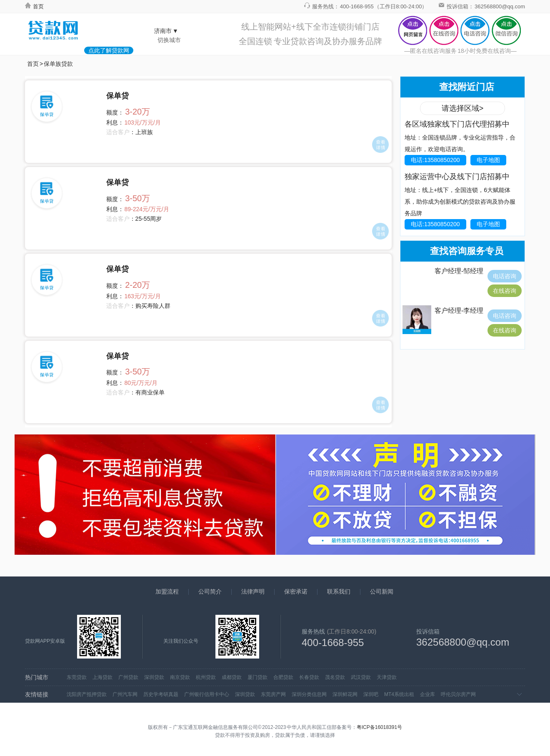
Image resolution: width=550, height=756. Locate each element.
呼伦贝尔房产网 (458, 694)
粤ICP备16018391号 (379, 727)
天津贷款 (387, 677)
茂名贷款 (335, 677)
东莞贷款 (77, 677)
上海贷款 (102, 677)
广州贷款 (128, 677)
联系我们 (339, 591)
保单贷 (117, 96)
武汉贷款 (361, 677)
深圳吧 (371, 694)
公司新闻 (382, 591)
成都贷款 (232, 677)
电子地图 (488, 160)
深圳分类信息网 (309, 694)
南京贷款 (180, 677)
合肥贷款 (283, 677)
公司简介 (210, 591)
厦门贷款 (257, 677)
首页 (34, 6)
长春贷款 (309, 677)
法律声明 (253, 591)
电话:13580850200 (435, 160)
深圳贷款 (154, 677)
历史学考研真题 (161, 694)
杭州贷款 (206, 677)
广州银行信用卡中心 (207, 694)
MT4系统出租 (399, 694)
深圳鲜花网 (345, 694)
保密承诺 (296, 591)
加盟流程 (167, 591)
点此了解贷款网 (109, 50)
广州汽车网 (125, 694)
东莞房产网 (273, 694)
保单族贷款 (58, 64)
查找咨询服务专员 (467, 251)
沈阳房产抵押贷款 (87, 694)
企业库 (427, 694)
